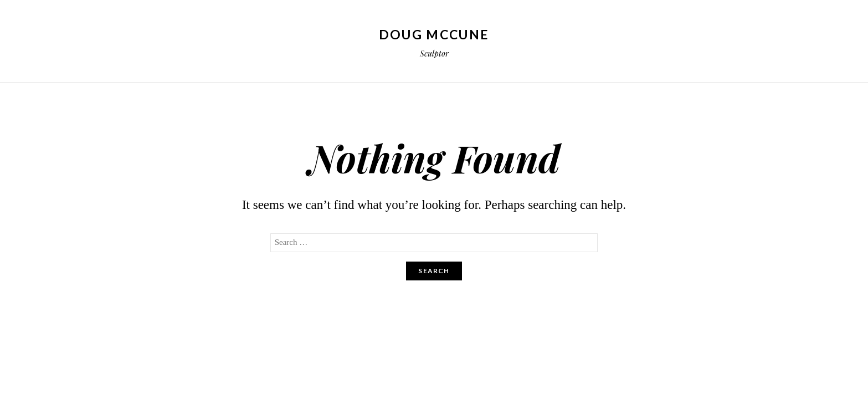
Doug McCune (434, 34)
